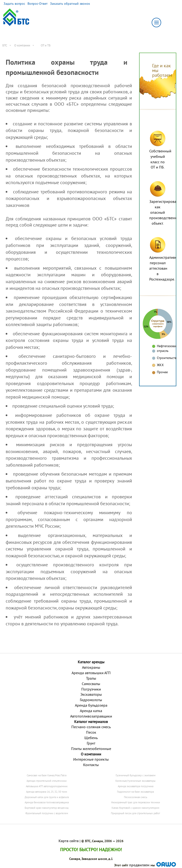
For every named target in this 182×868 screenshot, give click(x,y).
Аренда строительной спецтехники (47, 781)
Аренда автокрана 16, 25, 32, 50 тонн (47, 792)
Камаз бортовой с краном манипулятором (135, 808)
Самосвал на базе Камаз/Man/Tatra (47, 775)
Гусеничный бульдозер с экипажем (136, 775)
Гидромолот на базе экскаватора (135, 792)
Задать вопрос (14, 4)
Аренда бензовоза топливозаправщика (47, 802)
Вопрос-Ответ (38, 4)
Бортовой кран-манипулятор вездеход (47, 808)
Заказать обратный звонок (70, 4)
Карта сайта (69, 841)
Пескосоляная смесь (136, 797)
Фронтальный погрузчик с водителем (47, 813)
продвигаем (139, 865)
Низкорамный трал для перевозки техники (136, 802)
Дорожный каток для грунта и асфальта (47, 797)
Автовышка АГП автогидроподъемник (47, 786)
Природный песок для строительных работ (135, 813)
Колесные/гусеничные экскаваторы (135, 781)
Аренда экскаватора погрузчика (136, 786)
